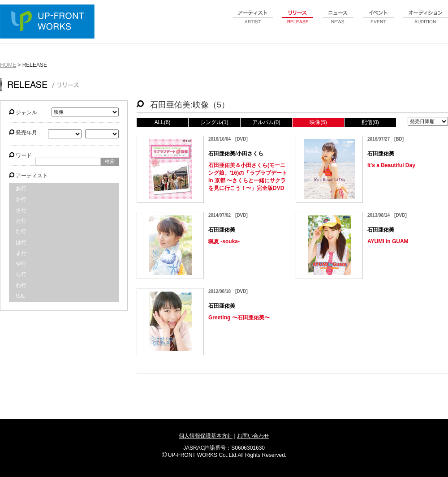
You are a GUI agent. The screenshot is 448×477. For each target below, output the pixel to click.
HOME (8, 65)
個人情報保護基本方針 (206, 436)
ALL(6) (162, 122)
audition (426, 22)
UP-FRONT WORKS (49, 22)
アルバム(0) (266, 122)
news (338, 22)
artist (253, 22)
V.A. (21, 296)
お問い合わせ (253, 436)
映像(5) (318, 122)
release (298, 22)
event (379, 22)
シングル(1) (214, 122)
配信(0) (370, 122)
